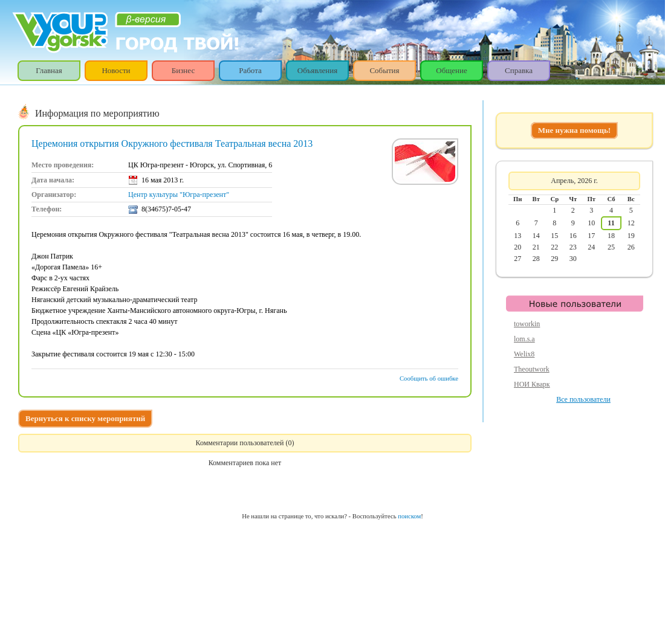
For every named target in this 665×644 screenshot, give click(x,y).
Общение (451, 70)
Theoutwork (532, 369)
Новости (116, 70)
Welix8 (524, 354)
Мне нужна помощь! (574, 130)
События (384, 70)
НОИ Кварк (532, 384)
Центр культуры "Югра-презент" (179, 195)
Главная (49, 70)
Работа (250, 70)
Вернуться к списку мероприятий (85, 418)
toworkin (527, 324)
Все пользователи (583, 399)
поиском (409, 516)
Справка (519, 70)
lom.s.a (524, 339)
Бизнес (183, 70)
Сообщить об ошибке (429, 378)
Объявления (318, 70)
